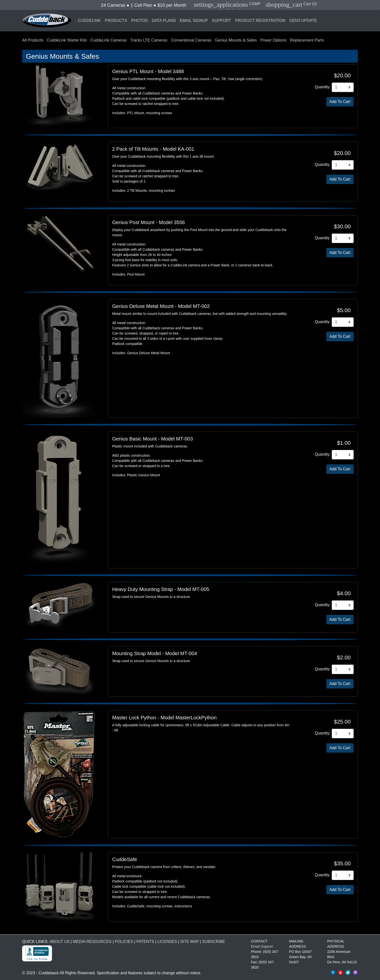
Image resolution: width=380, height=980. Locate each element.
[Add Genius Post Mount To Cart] (340, 253)
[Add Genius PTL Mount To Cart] (340, 102)
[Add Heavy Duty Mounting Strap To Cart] (340, 620)
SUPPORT (221, 21)
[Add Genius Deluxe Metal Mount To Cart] (340, 337)
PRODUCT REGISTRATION (260, 21)
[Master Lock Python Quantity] (343, 734)
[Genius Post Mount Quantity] (343, 238)
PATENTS (145, 942)
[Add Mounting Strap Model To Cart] (340, 684)
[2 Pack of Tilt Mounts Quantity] (343, 165)
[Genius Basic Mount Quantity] (343, 455)
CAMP (227, 4)
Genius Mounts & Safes (236, 40)
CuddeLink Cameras (108, 40)
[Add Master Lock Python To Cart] (340, 748)
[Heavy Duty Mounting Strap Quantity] (343, 605)
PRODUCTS (116, 21)
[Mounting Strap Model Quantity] (343, 669)
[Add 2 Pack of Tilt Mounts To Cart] (340, 179)
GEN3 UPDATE (303, 21)
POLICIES (124, 942)
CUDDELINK (89, 21)
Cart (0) (291, 4)
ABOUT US (59, 942)
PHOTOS (139, 21)
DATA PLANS (164, 21)
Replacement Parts (307, 40)
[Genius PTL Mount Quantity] (343, 87)
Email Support (262, 946)
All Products (33, 40)
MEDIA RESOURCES (92, 942)
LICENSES (167, 942)
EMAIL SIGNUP (194, 21)
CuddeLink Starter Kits (67, 40)
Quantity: (323, 87)
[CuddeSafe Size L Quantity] (343, 875)
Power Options (273, 40)
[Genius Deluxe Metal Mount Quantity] (343, 322)
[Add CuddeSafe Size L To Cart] (340, 890)
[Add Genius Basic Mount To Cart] (340, 469)
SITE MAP (190, 942)
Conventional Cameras (191, 40)
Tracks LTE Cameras (149, 40)
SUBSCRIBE (214, 942)
